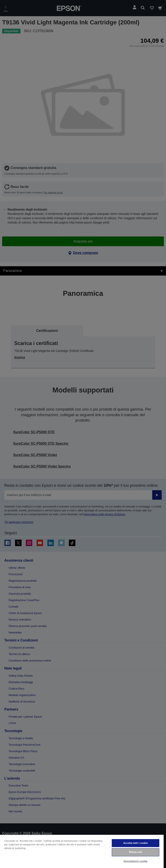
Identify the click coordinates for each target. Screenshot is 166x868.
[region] (82, 851)
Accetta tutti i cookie (136, 843)
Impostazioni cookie (136, 861)
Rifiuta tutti (136, 852)
